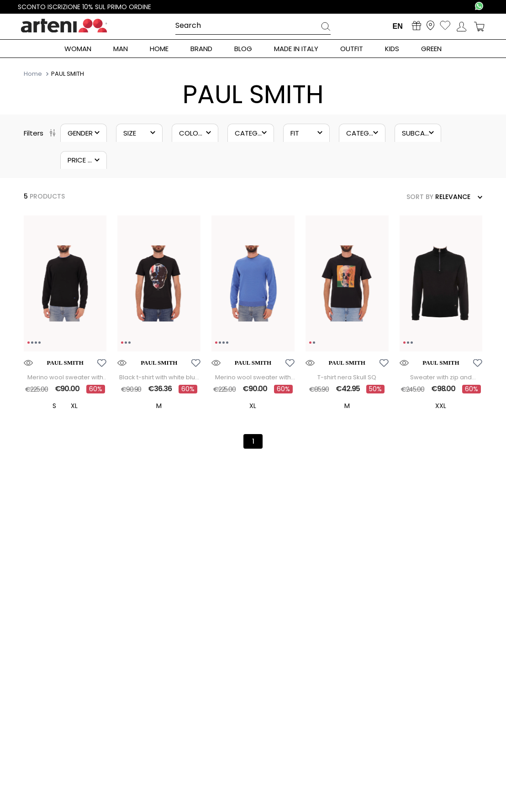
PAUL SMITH (68, 74)
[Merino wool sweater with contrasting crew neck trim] (65, 314)
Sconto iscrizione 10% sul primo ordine (84, 7)
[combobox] (253, 26)
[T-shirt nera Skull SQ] (347, 314)
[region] (65, 284)
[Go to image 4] (40, 343)
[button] (84, 133)
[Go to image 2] (32, 343)
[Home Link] (34, 73)
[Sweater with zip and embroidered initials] (441, 314)
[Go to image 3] (36, 343)
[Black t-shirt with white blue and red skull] (159, 314)
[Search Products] (326, 28)
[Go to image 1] (29, 343)
